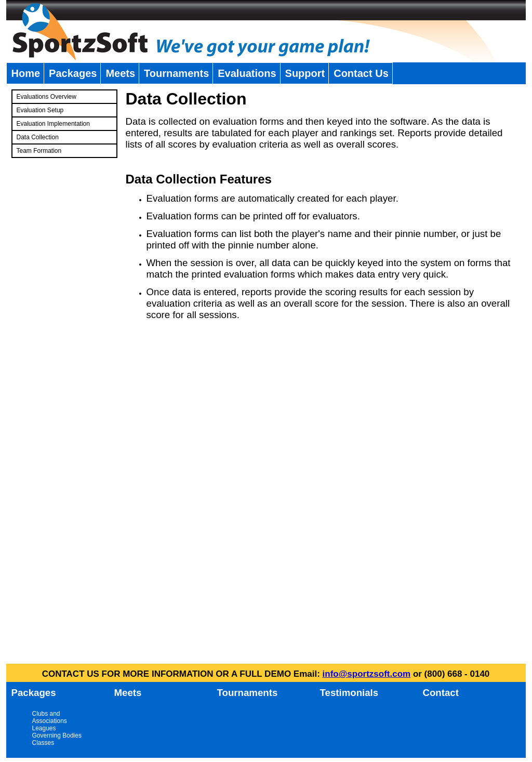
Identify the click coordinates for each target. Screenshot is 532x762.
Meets (120, 73)
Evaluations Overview (46, 97)
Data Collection (38, 137)
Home (26, 73)
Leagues (44, 728)
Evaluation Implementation (53, 124)
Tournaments (176, 73)
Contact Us (361, 73)
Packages (73, 73)
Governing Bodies (57, 735)
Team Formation (39, 151)
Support (305, 73)
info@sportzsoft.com (367, 674)
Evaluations (247, 73)
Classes (43, 743)
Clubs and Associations (50, 717)
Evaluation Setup (40, 110)
